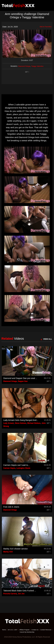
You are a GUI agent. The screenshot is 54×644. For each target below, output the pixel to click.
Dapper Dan (23, 381)
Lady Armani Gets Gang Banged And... (21, 420)
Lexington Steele (23, 468)
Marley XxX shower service (15, 549)
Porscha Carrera (10, 594)
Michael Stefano (34, 423)
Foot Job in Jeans (11, 507)
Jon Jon (21, 594)
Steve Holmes (21, 423)
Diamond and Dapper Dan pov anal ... (20, 378)
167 (27, 72)
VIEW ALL (47, 339)
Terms (8, 630)
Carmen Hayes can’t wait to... (16, 465)
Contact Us (43, 630)
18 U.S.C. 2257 (18, 630)
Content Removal (17, 632)
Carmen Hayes (9, 468)
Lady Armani (8, 423)
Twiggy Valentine (38, 66)
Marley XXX (8, 552)
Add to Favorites (44, 27)
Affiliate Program (31, 630)
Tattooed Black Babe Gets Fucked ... (20, 591)
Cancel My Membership (34, 632)
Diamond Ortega (23, 66)
